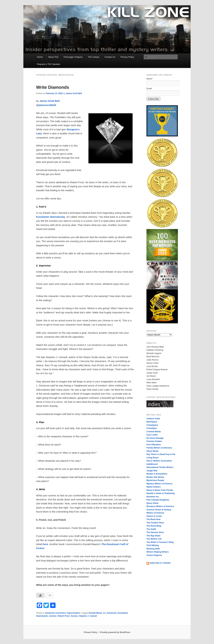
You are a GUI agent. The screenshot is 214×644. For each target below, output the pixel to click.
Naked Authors (154, 487)
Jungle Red (152, 471)
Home (40, 57)
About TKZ (53, 57)
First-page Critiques (73, 57)
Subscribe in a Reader (159, 563)
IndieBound (152, 464)
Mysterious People (155, 480)
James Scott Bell (74, 93)
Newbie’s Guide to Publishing (160, 493)
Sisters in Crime (154, 516)
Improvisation (73, 613)
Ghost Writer (152, 451)
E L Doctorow (110, 613)
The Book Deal (153, 519)
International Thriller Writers (160, 467)
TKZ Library (94, 57)
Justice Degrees (154, 555)
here (45, 544)
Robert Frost (64, 616)
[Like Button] (40, 595)
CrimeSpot (152, 428)
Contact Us (110, 57)
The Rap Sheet (153, 536)
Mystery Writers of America (159, 484)
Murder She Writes (155, 477)
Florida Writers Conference (159, 448)
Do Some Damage (155, 438)
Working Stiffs (153, 549)
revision (53, 616)
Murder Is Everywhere (157, 474)
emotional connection (55, 613)
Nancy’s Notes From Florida (160, 490)
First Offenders (154, 445)
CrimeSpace (152, 425)
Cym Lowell (152, 435)
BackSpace (152, 422)
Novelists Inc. (153, 497)
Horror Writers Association (159, 461)
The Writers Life (154, 539)
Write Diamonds (53, 87)
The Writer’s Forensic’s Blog (160, 542)
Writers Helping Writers (158, 552)
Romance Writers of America (160, 506)
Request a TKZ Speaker (49, 64)
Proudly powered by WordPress (115, 632)
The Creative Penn (155, 523)
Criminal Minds (154, 432)
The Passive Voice (155, 532)
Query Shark (152, 503)
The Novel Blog (154, 526)
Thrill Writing (153, 545)
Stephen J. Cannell (88, 616)
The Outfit (151, 529)
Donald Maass (96, 613)
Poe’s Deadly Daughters (158, 500)
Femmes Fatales (154, 441)
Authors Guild (153, 419)
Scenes (74, 616)
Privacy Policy (127, 57)
